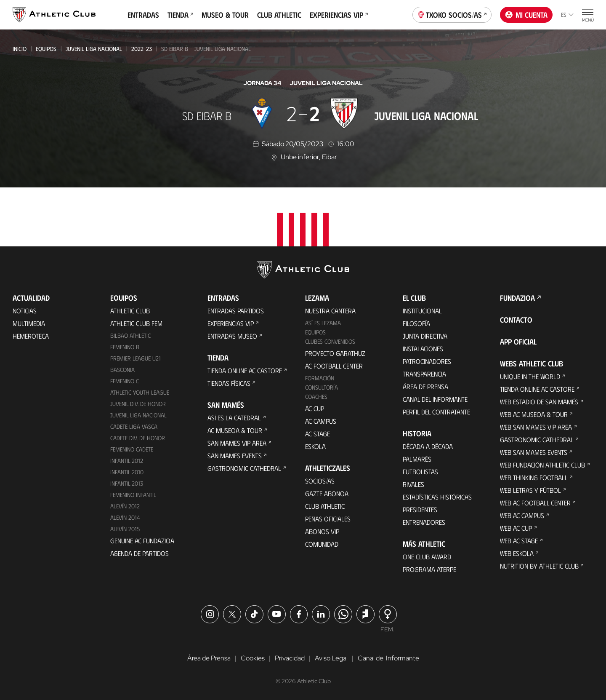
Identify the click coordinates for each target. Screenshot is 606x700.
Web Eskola (517, 553)
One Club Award (427, 557)
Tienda (180, 15)
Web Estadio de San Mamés (539, 402)
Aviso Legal (331, 658)
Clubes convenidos (330, 341)
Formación (320, 378)
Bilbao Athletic (130, 335)
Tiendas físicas (229, 383)
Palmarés (417, 459)
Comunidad (322, 544)
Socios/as (320, 481)
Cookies (253, 658)
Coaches (316, 397)
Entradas (143, 15)
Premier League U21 (136, 358)
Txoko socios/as (452, 14)
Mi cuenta (526, 15)
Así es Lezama (323, 323)
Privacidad (290, 658)
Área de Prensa (425, 386)
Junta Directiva (425, 336)
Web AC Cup (516, 528)
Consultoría (322, 387)
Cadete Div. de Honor (138, 438)
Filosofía (416, 323)
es (567, 15)
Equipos (46, 49)
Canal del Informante (435, 399)
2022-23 (142, 49)
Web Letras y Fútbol (530, 490)
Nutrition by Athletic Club (539, 566)
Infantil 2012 (127, 461)
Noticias (25, 311)
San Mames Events (235, 456)
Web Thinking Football (534, 477)
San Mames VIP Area (237, 443)
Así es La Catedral (234, 418)
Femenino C (125, 381)
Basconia (122, 370)
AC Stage (318, 434)
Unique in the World (530, 376)
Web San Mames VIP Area (536, 427)
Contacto (516, 320)
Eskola (315, 446)
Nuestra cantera (330, 311)
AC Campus (321, 421)
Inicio (20, 49)
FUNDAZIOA (517, 298)
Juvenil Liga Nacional (94, 49)
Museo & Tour (225, 15)
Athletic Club (130, 311)
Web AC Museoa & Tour (534, 414)
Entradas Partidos (236, 311)
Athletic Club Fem (136, 323)
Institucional (422, 311)
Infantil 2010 (127, 472)
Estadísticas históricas (437, 497)
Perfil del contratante (436, 412)
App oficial (518, 342)
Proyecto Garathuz (335, 353)
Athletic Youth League (140, 392)
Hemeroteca (31, 336)
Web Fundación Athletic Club (542, 465)
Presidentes (420, 509)
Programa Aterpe (429, 569)
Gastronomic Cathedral (244, 468)
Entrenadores (424, 522)
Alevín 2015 (125, 529)
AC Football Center (334, 366)
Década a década (428, 446)
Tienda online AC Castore (245, 370)
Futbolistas (420, 472)
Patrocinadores (427, 361)
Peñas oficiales (328, 519)
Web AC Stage (519, 541)
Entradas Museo (232, 336)
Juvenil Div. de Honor (138, 404)
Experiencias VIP (339, 15)
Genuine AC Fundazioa (142, 541)
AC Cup (315, 408)
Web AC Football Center (535, 503)
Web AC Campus (522, 515)
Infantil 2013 (127, 483)
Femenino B (125, 347)
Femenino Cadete (132, 449)
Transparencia (424, 374)
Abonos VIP (322, 531)
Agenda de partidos (140, 553)
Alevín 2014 (125, 517)
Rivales (413, 484)
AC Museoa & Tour (235, 430)
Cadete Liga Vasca (134, 426)
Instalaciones (423, 349)
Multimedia (29, 323)
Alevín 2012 (125, 506)
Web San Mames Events (534, 452)
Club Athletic (279, 15)
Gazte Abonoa (327, 493)
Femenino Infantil (133, 495)
